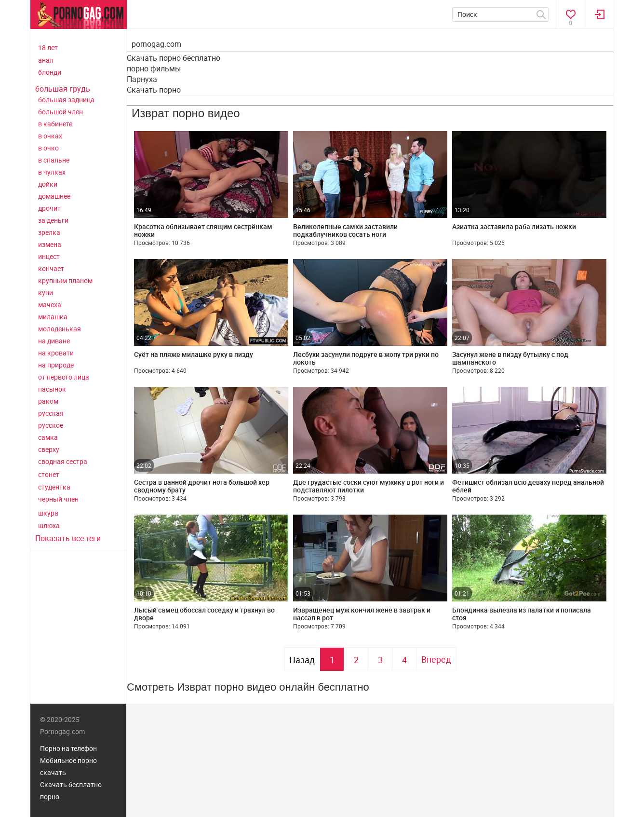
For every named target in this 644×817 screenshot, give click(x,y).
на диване (54, 341)
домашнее (54, 196)
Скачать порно (154, 90)
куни (46, 293)
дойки (48, 184)
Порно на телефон (68, 748)
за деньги (53, 220)
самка (48, 437)
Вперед (436, 659)
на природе (56, 365)
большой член (60, 112)
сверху (49, 449)
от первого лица (64, 377)
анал (46, 60)
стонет (49, 474)
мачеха (50, 305)
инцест (49, 256)
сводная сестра (63, 461)
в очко (48, 148)
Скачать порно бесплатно (174, 58)
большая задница (66, 100)
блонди (50, 72)
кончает (51, 268)
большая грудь (63, 89)
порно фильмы (154, 68)
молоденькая (60, 329)
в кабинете (55, 124)
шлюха (49, 525)
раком (48, 401)
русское (51, 425)
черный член (58, 499)
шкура (48, 513)
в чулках (52, 172)
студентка (54, 487)
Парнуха (142, 79)
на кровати (56, 353)
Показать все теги (68, 538)
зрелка (49, 232)
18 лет (48, 48)
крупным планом (65, 280)
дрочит (49, 208)
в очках (50, 136)
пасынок (52, 389)
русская (51, 413)
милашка (53, 317)
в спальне (54, 160)
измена (50, 244)
